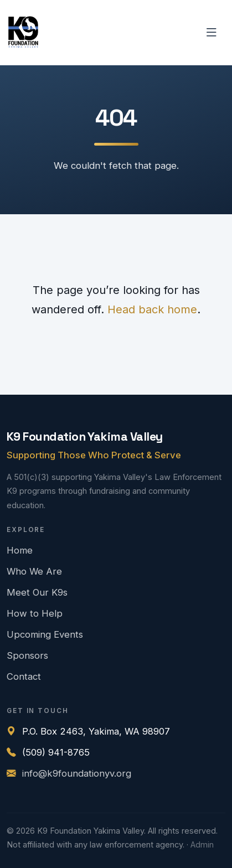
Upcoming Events (45, 634)
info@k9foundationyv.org (77, 773)
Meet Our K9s (37, 592)
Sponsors (27, 655)
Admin (202, 845)
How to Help (35, 613)
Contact (24, 676)
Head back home (152, 309)
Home (20, 550)
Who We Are (34, 571)
